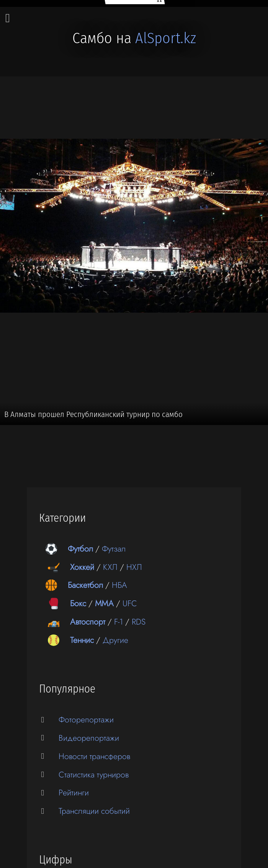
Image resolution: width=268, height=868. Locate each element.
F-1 (118, 622)
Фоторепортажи (86, 720)
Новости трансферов (94, 756)
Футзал (114, 549)
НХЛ (134, 567)
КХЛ (110, 567)
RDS (139, 622)
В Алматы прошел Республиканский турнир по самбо (93, 414)
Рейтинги (74, 793)
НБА (119, 585)
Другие (115, 640)
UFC (130, 603)
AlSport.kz (166, 38)
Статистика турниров (94, 775)
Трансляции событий (94, 811)
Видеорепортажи (89, 738)
